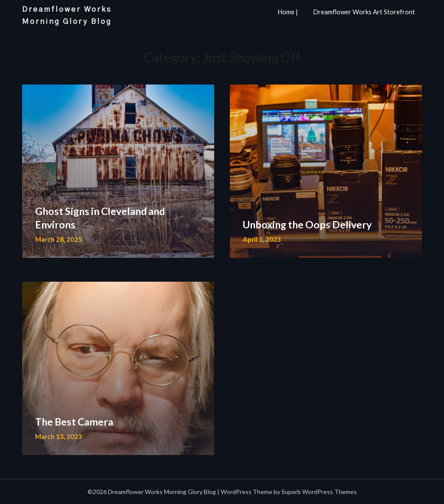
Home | (288, 12)
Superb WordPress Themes (319, 492)
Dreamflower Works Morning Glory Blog (67, 15)
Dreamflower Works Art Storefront (364, 12)
